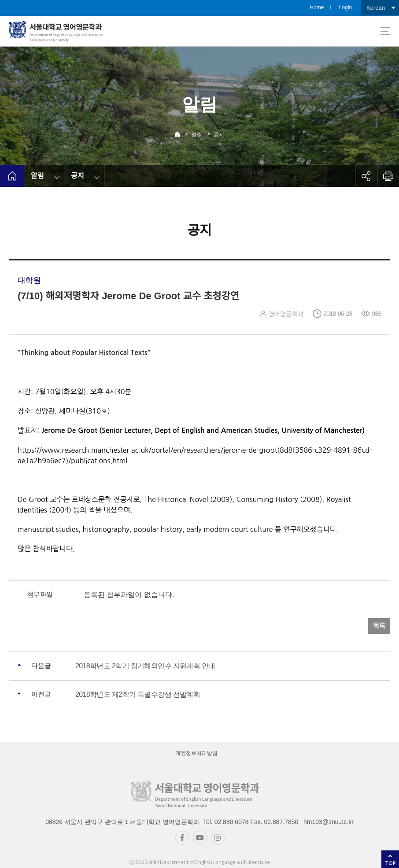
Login (345, 7)
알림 (197, 135)
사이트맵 (385, 31)
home (12, 176)
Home (317, 7)
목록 (379, 626)
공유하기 (366, 176)
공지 (219, 135)
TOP (390, 863)
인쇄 (388, 176)
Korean (376, 8)
